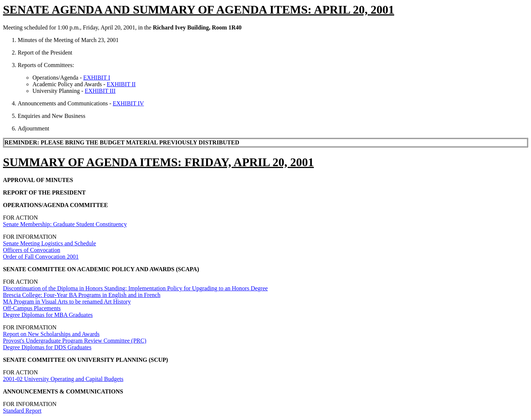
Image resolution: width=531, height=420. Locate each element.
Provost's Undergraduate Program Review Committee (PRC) (75, 341)
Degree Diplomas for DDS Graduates (47, 347)
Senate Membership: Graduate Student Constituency (65, 224)
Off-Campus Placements (32, 308)
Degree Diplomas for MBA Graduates (48, 315)
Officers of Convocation (32, 250)
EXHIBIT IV (129, 103)
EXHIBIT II (121, 84)
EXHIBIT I (97, 78)
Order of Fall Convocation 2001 (41, 257)
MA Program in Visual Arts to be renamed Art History (67, 302)
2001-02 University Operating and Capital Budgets (63, 379)
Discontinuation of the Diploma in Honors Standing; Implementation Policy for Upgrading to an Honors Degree (135, 288)
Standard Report (22, 411)
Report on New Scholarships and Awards (51, 334)
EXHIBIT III (100, 91)
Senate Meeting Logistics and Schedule (49, 243)
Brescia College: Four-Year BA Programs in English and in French (82, 295)
